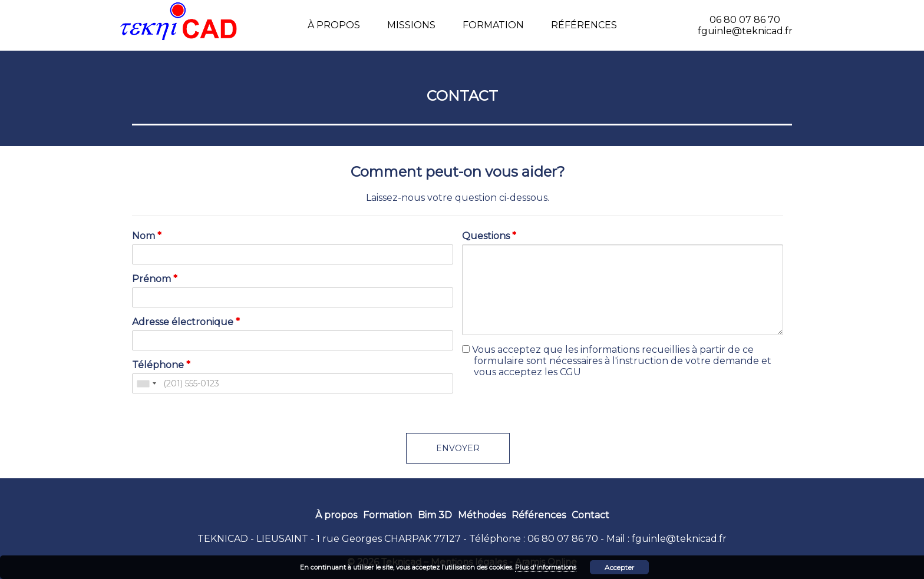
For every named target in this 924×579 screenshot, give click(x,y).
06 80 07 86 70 (563, 539)
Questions (489, 236)
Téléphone (161, 365)
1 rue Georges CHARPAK (374, 539)
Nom (147, 236)
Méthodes (482, 515)
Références (584, 25)
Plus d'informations (546, 567)
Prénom (155, 279)
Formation (493, 25)
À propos (334, 25)
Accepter (620, 567)
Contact (590, 515)
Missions (411, 25)
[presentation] (552, 410)
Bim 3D (435, 515)
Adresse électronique (186, 322)
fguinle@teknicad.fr (679, 539)
